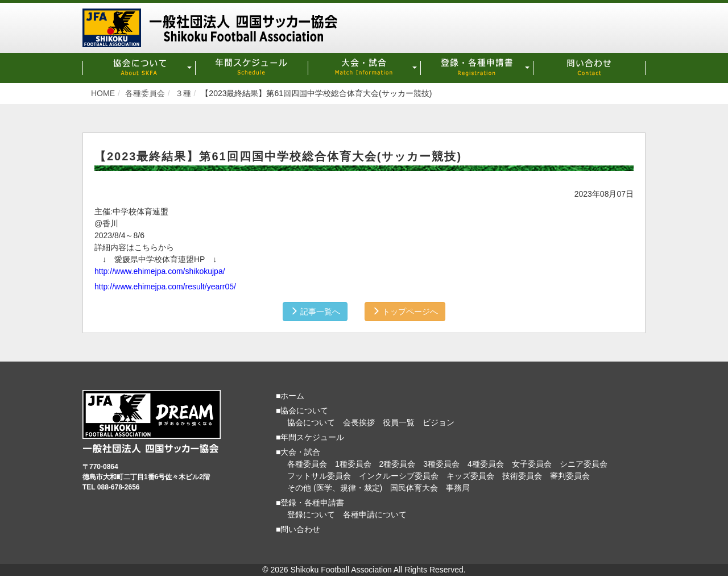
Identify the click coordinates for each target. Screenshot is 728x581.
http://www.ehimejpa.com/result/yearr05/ (165, 286)
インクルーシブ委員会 (399, 475)
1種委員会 (353, 463)
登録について (311, 514)
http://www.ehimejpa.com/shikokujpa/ (160, 271)
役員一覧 (399, 422)
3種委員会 (441, 463)
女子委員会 (532, 463)
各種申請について (375, 514)
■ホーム (290, 395)
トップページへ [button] (406, 311)
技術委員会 (522, 475)
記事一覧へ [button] (314, 311)
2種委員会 (398, 463)
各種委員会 (307, 463)
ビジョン (439, 422)
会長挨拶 (359, 422)
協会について (311, 422)
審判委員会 (570, 475)
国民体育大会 (414, 487)
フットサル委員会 (319, 475)
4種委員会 (486, 463)
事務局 (458, 487)
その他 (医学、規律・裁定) (335, 487)
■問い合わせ (298, 529)
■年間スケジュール (310, 437)
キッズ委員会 (470, 475)
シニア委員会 (584, 463)
